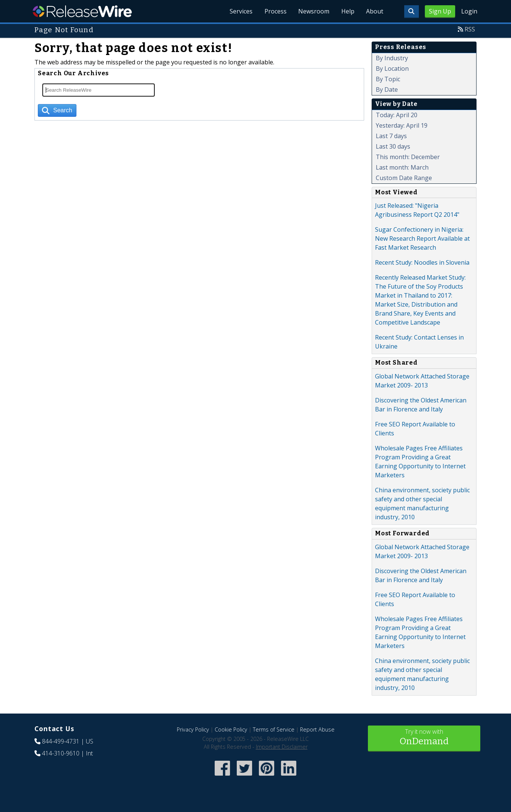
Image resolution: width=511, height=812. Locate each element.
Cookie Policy (231, 729)
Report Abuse (317, 729)
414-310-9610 (61, 753)
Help (347, 11)
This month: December (408, 157)
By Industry (392, 58)
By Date (387, 89)
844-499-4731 (61, 741)
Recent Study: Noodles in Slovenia (422, 262)
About (375, 11)
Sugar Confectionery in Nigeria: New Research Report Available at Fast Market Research (422, 238)
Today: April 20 (397, 115)
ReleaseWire (82, 11)
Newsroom (313, 11)
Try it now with (424, 738)
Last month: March (402, 167)
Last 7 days (391, 136)
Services (240, 11)
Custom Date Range (404, 178)
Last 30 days (393, 146)
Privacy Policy (193, 729)
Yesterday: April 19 (402, 125)
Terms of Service (274, 729)
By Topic (388, 79)
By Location (392, 69)
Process (275, 11)
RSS (470, 29)
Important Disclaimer (282, 747)
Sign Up (440, 11)
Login (469, 11)
